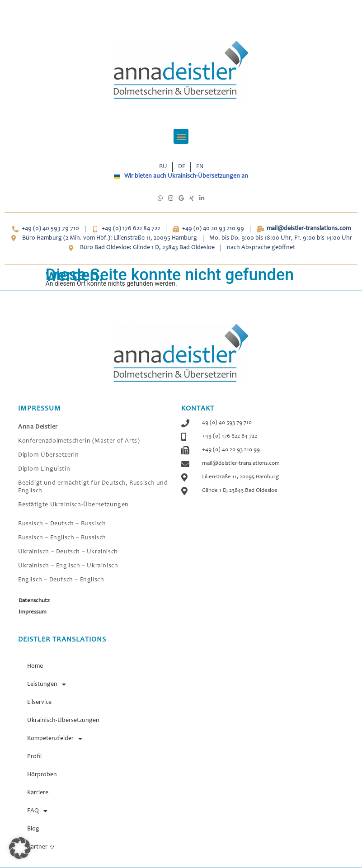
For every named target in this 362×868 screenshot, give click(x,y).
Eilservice (39, 703)
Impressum (33, 612)
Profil (34, 757)
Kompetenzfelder (55, 739)
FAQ (37, 811)
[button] (181, 136)
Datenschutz (34, 601)
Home (35, 666)
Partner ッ (41, 847)
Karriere (38, 793)
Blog (33, 829)
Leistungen (47, 684)
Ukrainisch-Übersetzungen (63, 721)
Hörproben (42, 775)
